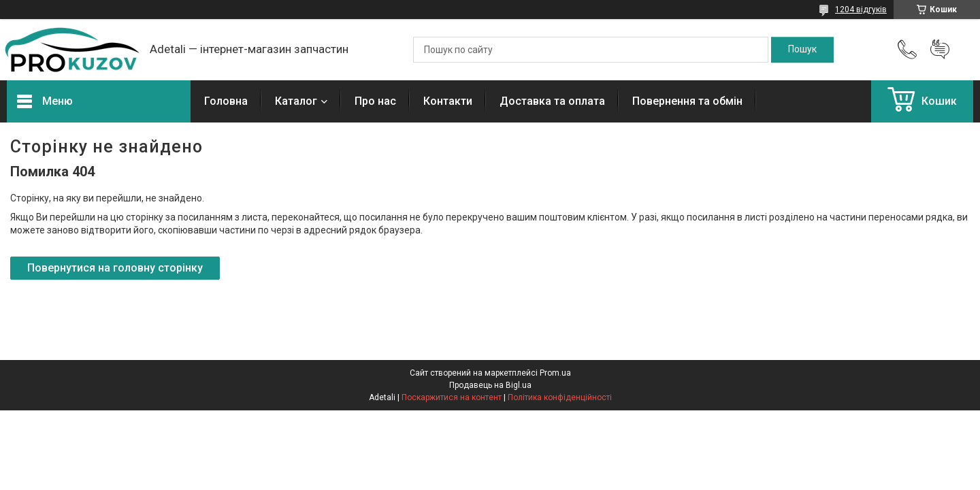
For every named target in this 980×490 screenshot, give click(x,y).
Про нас (375, 101)
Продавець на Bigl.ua (490, 385)
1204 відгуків (861, 10)
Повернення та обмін (687, 101)
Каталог (296, 101)
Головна (226, 101)
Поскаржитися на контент (452, 397)
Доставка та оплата (552, 101)
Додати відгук (940, 50)
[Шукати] (802, 50)
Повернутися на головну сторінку (115, 268)
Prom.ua (555, 373)
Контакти (448, 101)
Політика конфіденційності (560, 397)
